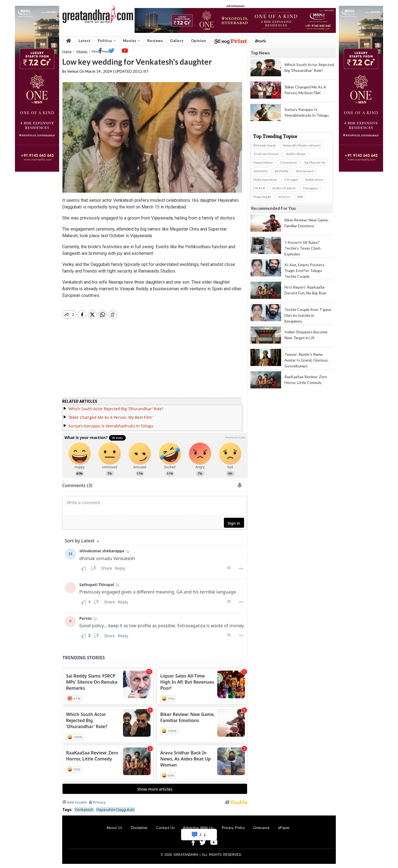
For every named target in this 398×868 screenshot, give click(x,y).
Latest (85, 41)
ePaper (284, 828)
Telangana (310, 188)
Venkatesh (84, 810)
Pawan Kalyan (263, 162)
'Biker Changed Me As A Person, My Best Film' (111, 417)
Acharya (284, 197)
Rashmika (282, 171)
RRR (300, 197)
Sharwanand (305, 171)
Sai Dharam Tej (315, 162)
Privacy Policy (233, 828)
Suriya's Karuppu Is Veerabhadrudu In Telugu (111, 426)
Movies (132, 41)
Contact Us (165, 828)
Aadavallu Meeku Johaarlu (302, 145)
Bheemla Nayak (265, 145)
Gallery (177, 41)
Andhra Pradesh (284, 188)
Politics (107, 41)
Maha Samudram (265, 180)
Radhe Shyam (296, 154)
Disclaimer (139, 828)
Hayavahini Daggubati (115, 810)
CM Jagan (291, 180)
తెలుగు (260, 41)
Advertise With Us (198, 828)
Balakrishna (314, 180)
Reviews (155, 41)
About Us (114, 828)
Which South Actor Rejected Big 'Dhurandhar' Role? (116, 409)
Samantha (260, 171)
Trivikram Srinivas (266, 154)
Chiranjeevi (289, 162)
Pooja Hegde (262, 197)
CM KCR (259, 188)
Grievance (261, 828)
